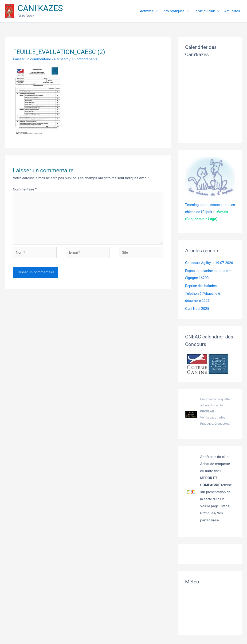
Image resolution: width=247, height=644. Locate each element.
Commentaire (25, 189)
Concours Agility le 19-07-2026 (209, 263)
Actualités (232, 11)
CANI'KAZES (40, 8)
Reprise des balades (201, 286)
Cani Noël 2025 (197, 309)
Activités (147, 11)
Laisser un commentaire (32, 59)
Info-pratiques (174, 11)
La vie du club (204, 11)
